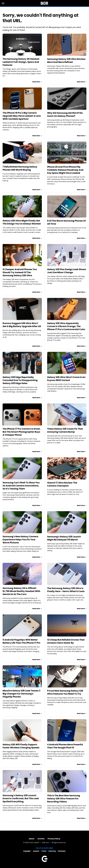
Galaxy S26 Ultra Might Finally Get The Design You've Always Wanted (22, 222)
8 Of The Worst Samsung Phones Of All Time (66, 222)
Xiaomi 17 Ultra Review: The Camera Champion (62, 484)
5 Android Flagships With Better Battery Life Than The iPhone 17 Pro (21, 641)
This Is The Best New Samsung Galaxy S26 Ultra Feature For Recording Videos (64, 799)
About (32, 839)
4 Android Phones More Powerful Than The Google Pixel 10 (65, 746)
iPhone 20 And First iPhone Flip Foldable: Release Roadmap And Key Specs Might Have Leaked (65, 170)
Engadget (27, 851)
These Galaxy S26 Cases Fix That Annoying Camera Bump (65, 430)
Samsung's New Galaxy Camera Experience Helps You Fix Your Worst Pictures (20, 540)
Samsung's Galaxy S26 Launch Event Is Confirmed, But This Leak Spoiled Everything (21, 798)
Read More (36, 82)
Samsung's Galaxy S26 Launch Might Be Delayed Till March (64, 538)
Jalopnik (36, 851)
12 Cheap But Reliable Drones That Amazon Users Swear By (66, 641)
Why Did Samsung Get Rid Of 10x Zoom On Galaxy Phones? (65, 114)
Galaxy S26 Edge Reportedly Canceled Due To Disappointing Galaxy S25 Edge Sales (20, 380)
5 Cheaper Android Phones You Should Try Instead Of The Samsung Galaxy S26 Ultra (20, 272)
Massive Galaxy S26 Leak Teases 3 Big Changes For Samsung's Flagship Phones (21, 694)
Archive (41, 839)
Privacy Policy (54, 839)
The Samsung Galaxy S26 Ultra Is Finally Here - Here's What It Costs (66, 590)
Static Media (34, 843)
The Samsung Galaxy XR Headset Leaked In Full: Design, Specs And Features (21, 62)
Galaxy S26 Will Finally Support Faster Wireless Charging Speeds (21, 746)
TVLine (44, 851)
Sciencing (52, 851)
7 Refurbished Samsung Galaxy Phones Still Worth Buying (20, 168)
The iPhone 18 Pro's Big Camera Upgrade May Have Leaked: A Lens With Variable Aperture (22, 116)
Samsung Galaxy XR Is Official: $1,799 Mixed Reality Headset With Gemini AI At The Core (21, 591)
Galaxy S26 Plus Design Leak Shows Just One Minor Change (67, 271)
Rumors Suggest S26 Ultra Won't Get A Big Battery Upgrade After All (22, 325)
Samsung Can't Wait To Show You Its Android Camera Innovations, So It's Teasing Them (21, 486)
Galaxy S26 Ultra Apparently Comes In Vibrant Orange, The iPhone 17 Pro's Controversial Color (66, 326)
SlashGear (62, 851)
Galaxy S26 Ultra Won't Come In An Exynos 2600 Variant (66, 379)
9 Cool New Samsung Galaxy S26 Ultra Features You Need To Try (65, 692)
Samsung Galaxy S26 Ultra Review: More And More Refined (66, 61)
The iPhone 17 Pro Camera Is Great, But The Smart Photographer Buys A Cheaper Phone (22, 432)
